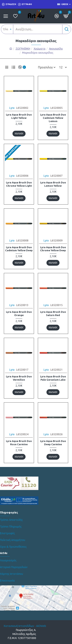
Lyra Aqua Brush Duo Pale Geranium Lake (53, 378)
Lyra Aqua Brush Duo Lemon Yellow (53, 184)
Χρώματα (40, 49)
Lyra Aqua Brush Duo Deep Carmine (53, 443)
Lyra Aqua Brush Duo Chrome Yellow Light (19, 184)
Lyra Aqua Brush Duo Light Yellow (19, 116)
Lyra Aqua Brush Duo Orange (19, 313)
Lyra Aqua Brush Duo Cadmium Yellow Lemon (53, 118)
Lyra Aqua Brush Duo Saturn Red (53, 313)
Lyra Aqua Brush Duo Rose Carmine (19, 443)
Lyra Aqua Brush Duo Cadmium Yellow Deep (19, 249)
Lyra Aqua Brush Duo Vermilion (19, 378)
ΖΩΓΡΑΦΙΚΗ (23, 49)
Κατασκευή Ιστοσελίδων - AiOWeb (25, 626)
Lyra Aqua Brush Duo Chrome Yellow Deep (53, 249)
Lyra (12, 108)
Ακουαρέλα (56, 49)
